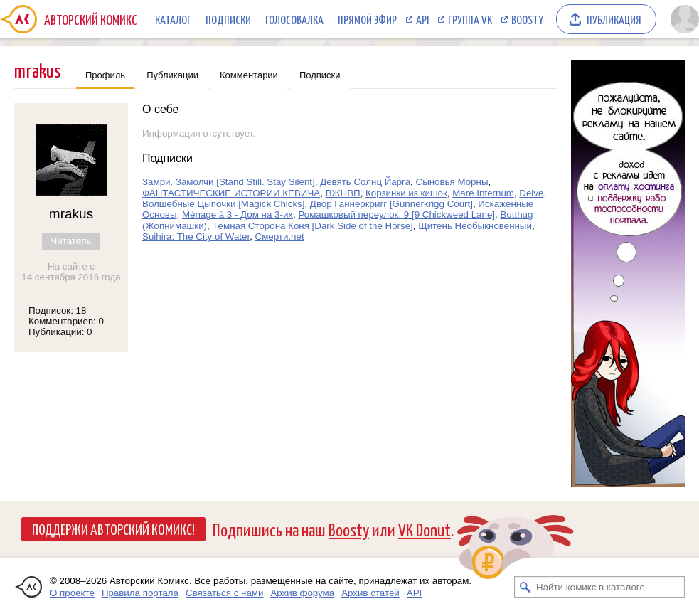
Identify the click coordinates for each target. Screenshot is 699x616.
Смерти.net (280, 237)
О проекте (72, 593)
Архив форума (302, 593)
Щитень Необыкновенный (475, 226)
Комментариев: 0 (66, 321)
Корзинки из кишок (406, 193)
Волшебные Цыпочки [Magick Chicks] (223, 204)
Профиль (105, 75)
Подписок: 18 (57, 310)
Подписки (228, 19)
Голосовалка (294, 19)
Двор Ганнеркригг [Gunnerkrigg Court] (391, 204)
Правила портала (140, 593)
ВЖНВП (343, 193)
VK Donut (425, 529)
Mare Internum (483, 193)
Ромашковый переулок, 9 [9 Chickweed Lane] (396, 214)
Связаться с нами (224, 593)
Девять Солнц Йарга (365, 182)
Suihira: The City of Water (196, 237)
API (422, 19)
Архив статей (370, 593)
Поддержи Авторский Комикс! (113, 529)
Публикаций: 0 (60, 332)
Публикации (172, 75)
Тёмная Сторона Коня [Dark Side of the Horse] (312, 226)
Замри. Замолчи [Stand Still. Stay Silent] (229, 182)
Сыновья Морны (452, 182)
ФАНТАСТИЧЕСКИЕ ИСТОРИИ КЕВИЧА (231, 193)
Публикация (614, 19)
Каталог (173, 19)
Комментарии (249, 75)
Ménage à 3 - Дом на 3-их (238, 214)
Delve (531, 193)
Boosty (527, 19)
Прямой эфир (367, 19)
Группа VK (470, 19)
